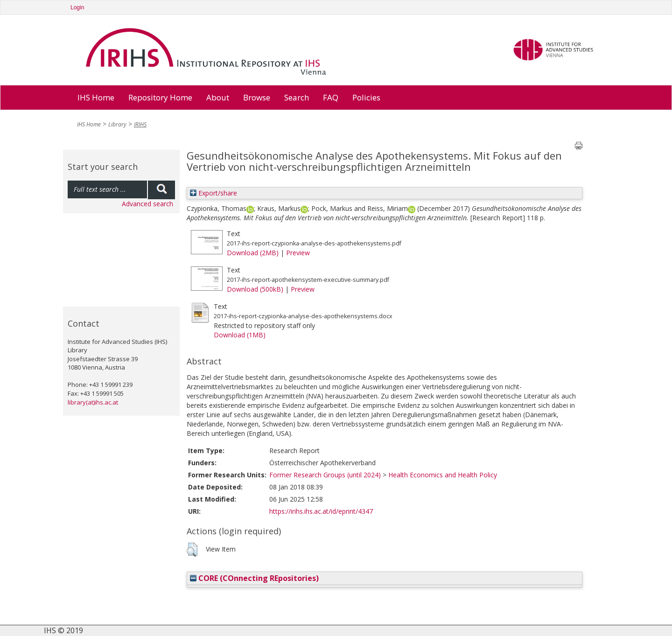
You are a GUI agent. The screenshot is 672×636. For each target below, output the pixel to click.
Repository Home (160, 97)
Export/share (213, 193)
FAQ (331, 97)
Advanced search (147, 204)
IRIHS (140, 124)
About (218, 97)
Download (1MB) (240, 335)
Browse (257, 97)
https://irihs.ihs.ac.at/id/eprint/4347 (321, 511)
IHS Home (96, 97)
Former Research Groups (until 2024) (325, 475)
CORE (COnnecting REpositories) (254, 578)
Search (297, 97)
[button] (192, 550)
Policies (366, 97)
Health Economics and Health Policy (443, 475)
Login (77, 7)
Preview (298, 253)
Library (117, 124)
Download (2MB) (253, 253)
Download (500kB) (255, 289)
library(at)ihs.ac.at (93, 402)
